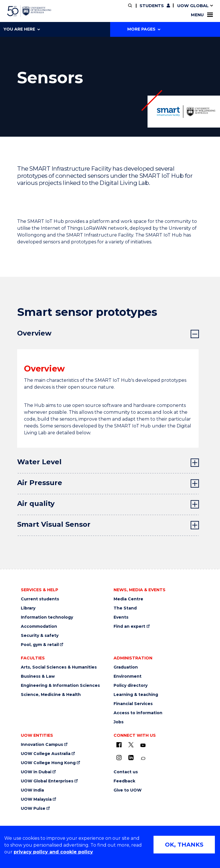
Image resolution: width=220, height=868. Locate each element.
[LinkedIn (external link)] (131, 758)
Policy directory (131, 686)
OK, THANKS (184, 845)
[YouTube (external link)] (143, 746)
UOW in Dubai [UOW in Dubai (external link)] (36, 772)
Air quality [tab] (36, 503)
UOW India (32, 790)
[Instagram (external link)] (119, 758)
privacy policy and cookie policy (53, 852)
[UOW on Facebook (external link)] (119, 745)
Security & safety (40, 636)
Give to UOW (128, 790)
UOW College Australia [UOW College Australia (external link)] (46, 754)
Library (28, 608)
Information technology (47, 617)
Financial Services (133, 704)
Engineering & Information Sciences (60, 686)
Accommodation (39, 626)
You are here (22, 29)
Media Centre (128, 599)
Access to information (138, 713)
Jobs (119, 722)
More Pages (144, 29)
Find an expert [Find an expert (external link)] (129, 626)
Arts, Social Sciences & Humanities (59, 667)
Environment (128, 676)
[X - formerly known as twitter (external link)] (131, 745)
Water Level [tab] (39, 462)
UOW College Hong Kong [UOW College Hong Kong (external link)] (48, 763)
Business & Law (38, 676)
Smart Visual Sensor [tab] (54, 524)
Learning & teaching (136, 695)
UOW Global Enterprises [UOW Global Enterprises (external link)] (47, 781)
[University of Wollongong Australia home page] (29, 11)
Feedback (124, 781)
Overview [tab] (34, 333)
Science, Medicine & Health (51, 695)
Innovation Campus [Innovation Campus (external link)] (42, 745)
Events (121, 617)
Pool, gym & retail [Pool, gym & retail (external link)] (40, 645)
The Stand (125, 608)
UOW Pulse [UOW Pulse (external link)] (33, 809)
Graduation (126, 667)
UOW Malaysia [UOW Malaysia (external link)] (36, 799)
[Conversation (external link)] (143, 759)
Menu (202, 15)
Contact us (126, 772)
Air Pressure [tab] (40, 483)
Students (152, 6)
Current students (40, 599)
